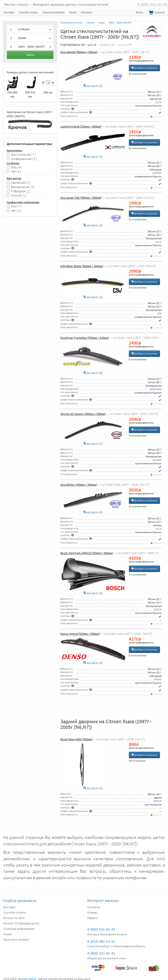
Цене (92, 45)
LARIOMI (157, 173)
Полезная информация (19, 929)
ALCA (159, 102)
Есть (14, 167)
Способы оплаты (28, 12)
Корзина (156, 13)
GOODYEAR (155, 389)
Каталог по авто (14, 918)
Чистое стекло (56, 4)
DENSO (158, 679)
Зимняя (17, 196)
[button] (30, 29)
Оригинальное (21, 155)
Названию (107, 45)
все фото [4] (93, 157)
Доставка (9, 12)
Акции (73, 12)
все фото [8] (93, 373)
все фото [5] (93, 86)
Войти (140, 12)
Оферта (92, 918)
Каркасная (18, 183)
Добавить (144, 68)
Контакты (87, 12)
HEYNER (157, 460)
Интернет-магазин (103, 900)
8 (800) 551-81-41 (101, 929)
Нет (14, 172)
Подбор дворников (20, 900)
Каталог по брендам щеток (21, 923)
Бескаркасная (21, 187)
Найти (30, 55)
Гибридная (19, 191)
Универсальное (22, 159)
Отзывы (92, 912)
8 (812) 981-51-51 (101, 941)
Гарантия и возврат (54, 12)
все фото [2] (93, 788)
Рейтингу (125, 45)
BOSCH (158, 609)
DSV (159, 313)
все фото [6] (93, 225)
